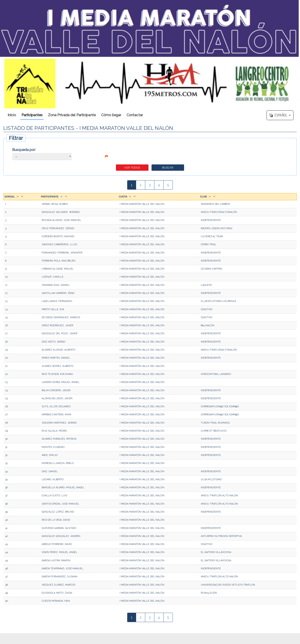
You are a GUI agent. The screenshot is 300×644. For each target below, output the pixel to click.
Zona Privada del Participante (72, 115)
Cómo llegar (111, 115)
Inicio (12, 115)
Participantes (32, 115)
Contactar (135, 115)
